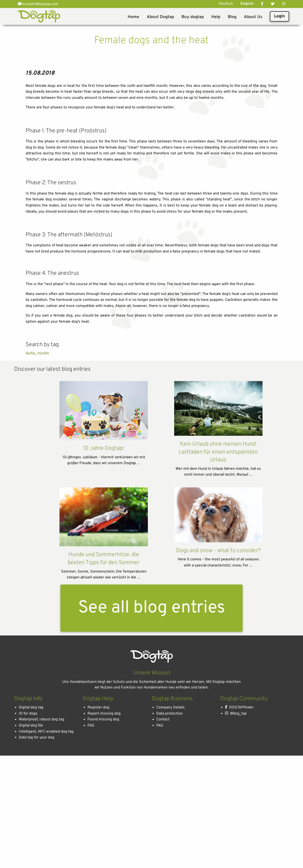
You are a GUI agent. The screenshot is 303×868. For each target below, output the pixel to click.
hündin (43, 504)
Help (216, 17)
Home (133, 17)
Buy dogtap (193, 17)
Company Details (171, 858)
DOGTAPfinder (239, 858)
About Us (253, 17)
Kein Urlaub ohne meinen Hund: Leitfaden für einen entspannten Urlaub (218, 602)
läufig (30, 504)
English (247, 4)
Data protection (169, 864)
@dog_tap (236, 864)
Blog (232, 17)
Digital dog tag (31, 858)
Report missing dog (104, 864)
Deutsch (226, 4)
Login (279, 16)
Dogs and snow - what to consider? (218, 701)
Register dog (98, 858)
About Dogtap (160, 17)
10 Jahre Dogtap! (104, 599)
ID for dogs (28, 864)
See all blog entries (152, 758)
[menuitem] (133, 16)
